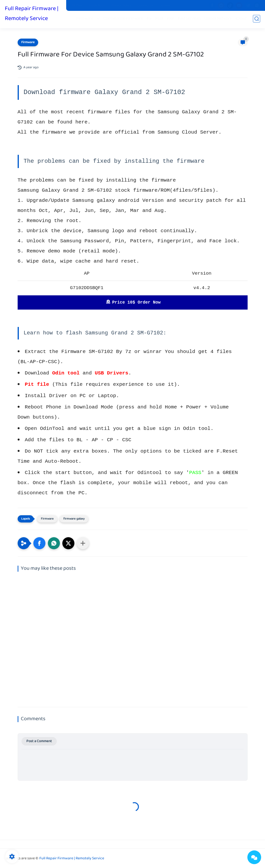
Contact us (145, 6)
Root (160, 20)
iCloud (242, 20)
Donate (165, 6)
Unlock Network (219, 20)
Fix (150, 20)
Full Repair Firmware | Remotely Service (32, 14)
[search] (257, 20)
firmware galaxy (74, 519)
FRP (172, 20)
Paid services (190, 20)
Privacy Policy (121, 6)
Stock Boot (97, 6)
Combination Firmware (124, 20)
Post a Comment (39, 741)
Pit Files (77, 6)
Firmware (86, 20)
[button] (39, 543)
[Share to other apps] (83, 543)
